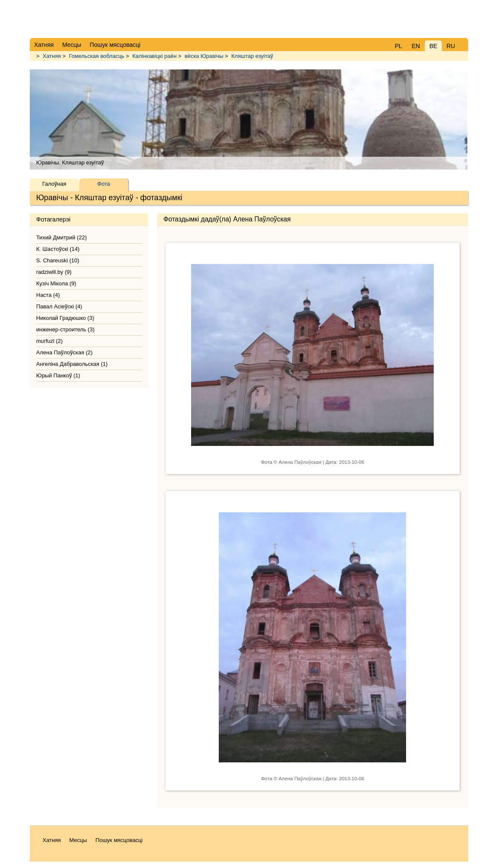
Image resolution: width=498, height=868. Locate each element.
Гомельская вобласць (97, 56)
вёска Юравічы (204, 56)
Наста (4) (48, 295)
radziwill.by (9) (54, 272)
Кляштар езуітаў (252, 56)
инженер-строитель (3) (65, 329)
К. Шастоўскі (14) (58, 249)
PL (398, 46)
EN (416, 46)
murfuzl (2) (49, 341)
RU (451, 46)
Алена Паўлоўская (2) (64, 352)
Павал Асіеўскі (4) (59, 306)
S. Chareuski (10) (58, 260)
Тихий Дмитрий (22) (62, 237)
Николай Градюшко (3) (65, 318)
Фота (104, 184)
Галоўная (54, 184)
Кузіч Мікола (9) (56, 283)
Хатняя (52, 56)
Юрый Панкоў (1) (58, 375)
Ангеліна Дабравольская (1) (72, 364)
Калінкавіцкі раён (155, 56)
